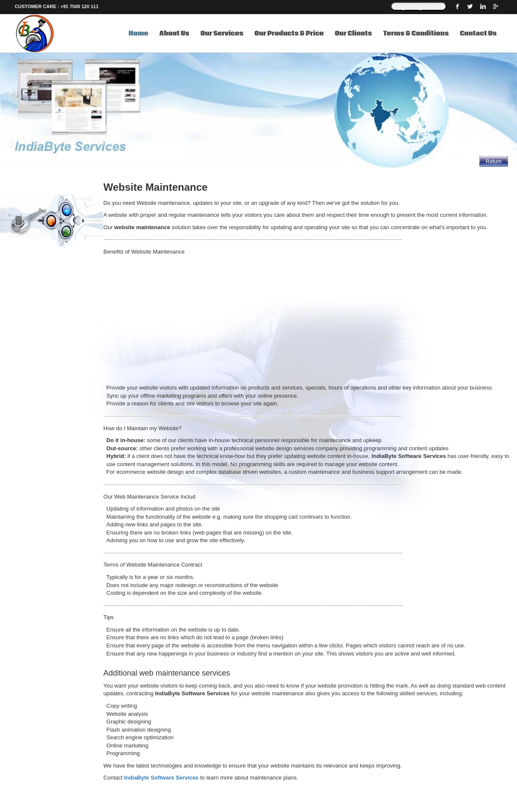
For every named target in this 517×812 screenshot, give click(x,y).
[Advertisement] (310, 320)
